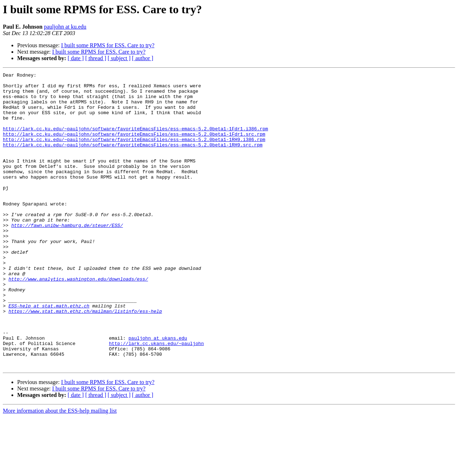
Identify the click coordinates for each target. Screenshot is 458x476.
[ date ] (76, 58)
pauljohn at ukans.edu (158, 392)
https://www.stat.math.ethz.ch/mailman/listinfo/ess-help (85, 359)
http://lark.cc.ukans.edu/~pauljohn (156, 398)
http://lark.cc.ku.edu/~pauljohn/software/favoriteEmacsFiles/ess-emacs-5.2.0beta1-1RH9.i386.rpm (134, 153)
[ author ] (143, 58)
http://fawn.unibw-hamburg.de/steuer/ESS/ (67, 256)
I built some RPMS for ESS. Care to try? (108, 45)
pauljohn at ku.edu (65, 27)
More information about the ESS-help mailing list (60, 470)
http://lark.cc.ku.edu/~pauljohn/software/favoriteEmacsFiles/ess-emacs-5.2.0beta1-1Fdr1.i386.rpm (135, 140)
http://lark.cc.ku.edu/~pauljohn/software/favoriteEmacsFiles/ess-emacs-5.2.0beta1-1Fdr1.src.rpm (134, 147)
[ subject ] (119, 58)
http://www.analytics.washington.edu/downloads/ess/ (78, 321)
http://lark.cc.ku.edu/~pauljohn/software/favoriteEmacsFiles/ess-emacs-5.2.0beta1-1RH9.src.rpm (133, 160)
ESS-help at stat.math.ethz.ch (49, 353)
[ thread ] (96, 58)
